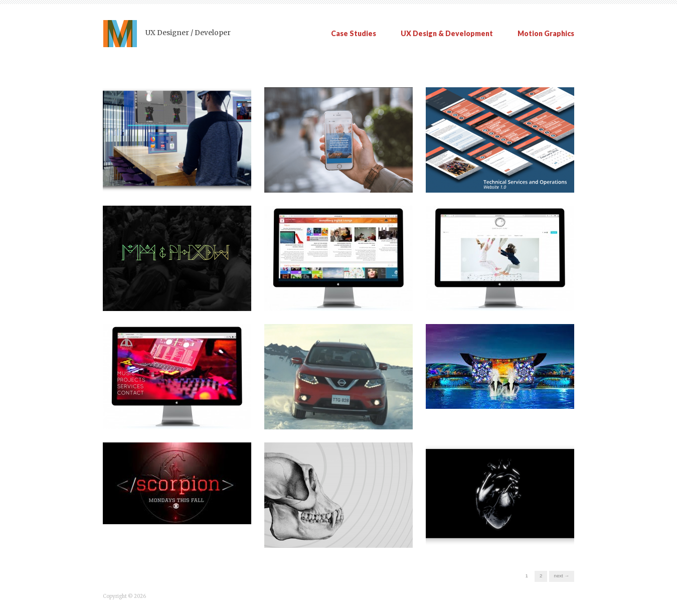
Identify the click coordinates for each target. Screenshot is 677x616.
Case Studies (354, 34)
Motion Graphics (546, 34)
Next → (562, 576)
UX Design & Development (447, 34)
